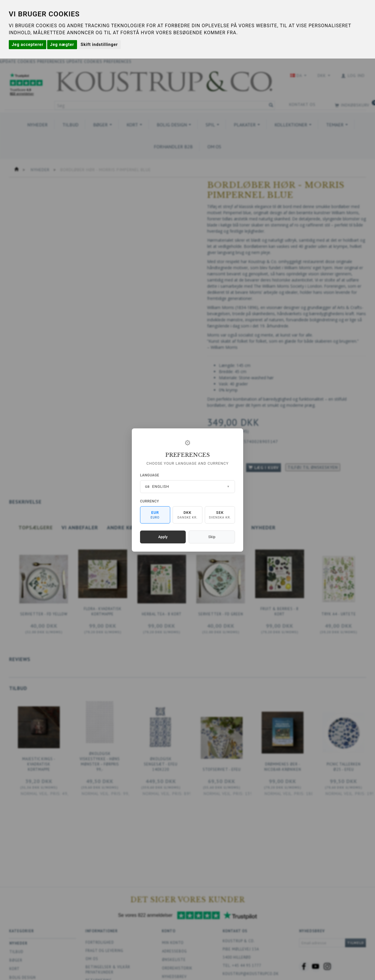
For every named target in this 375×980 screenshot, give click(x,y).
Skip (212, 537)
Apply (163, 537)
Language (150, 475)
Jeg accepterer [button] (28, 44)
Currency (150, 501)
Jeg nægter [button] (62, 44)
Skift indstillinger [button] (99, 44)
